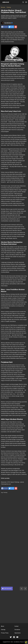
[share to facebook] (4, 27)
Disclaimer (17, 630)
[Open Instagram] (14, 637)
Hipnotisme (18, 633)
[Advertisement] (14, 541)
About (3, 626)
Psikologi (5, 493)
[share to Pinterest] (16, 27)
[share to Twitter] (11, 27)
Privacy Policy (5, 633)
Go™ (24, 642)
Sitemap (3, 630)
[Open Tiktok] (11, 637)
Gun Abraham (8, 23)
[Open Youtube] (17, 637)
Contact (16, 626)
